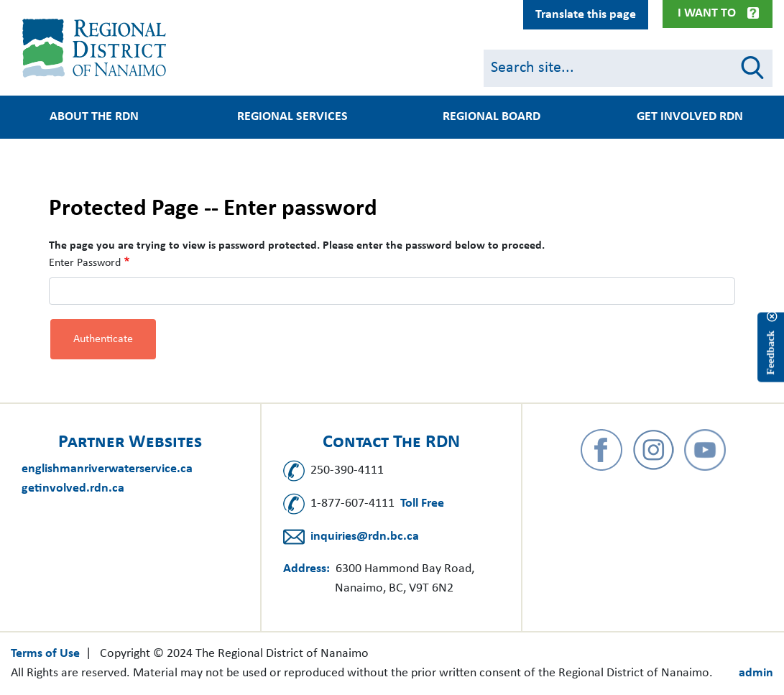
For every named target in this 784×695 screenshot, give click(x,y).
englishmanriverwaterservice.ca (107, 469)
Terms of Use (45, 654)
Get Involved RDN (690, 117)
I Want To (707, 13)
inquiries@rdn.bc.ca (365, 537)
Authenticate (103, 339)
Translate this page (586, 15)
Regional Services (292, 117)
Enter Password (85, 263)
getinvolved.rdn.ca (73, 488)
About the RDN (94, 117)
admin (756, 673)
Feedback (770, 353)
